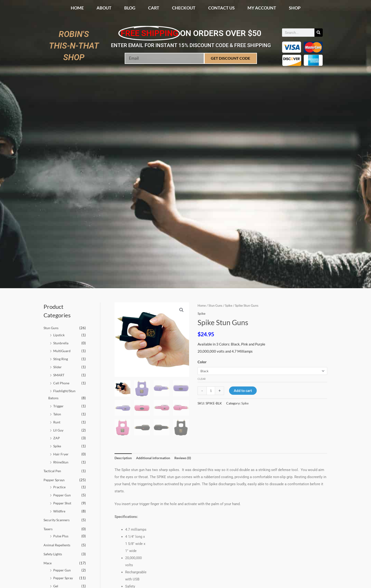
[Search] (319, 33)
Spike (57, 446)
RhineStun (61, 462)
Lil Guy (59, 430)
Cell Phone (62, 383)
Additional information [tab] (156, 458)
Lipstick (59, 335)
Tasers (49, 529)
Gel (56, 586)
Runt (57, 422)
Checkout (184, 8)
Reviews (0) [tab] (188, 458)
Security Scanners (57, 520)
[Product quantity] (211, 391)
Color (202, 362)
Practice (60, 487)
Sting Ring (61, 359)
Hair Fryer (61, 454)
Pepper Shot (63, 503)
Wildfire (60, 511)
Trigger (59, 406)
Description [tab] (124, 458)
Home (77, 8)
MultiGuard (62, 351)
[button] (181, 310)
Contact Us (221, 8)
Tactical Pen (53, 471)
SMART (59, 375)
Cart (154, 8)
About (104, 8)
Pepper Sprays (55, 480)
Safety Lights (54, 554)
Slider (58, 367)
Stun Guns (51, 328)
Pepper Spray (64, 578)
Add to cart (244, 391)
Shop (295, 8)
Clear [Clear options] (202, 379)
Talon (57, 414)
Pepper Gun (62, 495)
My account (262, 8)
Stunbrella (61, 343)
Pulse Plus (61, 536)
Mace (48, 563)
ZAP (57, 438)
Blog (130, 8)
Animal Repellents (58, 545)
